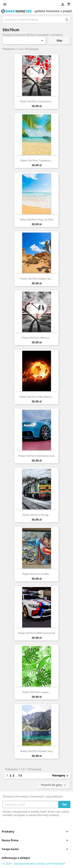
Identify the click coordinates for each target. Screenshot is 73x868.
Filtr (60, 41)
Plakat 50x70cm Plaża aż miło (36, 219)
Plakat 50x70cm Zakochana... (36, 101)
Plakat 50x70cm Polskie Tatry (37, 751)
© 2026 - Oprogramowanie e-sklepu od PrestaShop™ (34, 864)
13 (20, 776)
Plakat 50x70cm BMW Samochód (37, 633)
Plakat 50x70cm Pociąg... (36, 515)
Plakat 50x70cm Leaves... (37, 692)
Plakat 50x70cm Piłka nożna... (36, 397)
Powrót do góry (54, 785)
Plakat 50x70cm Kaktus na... (36, 279)
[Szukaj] (36, 19)
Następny (61, 776)
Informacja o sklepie (16, 858)
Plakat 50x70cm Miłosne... (37, 338)
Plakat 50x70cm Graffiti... (36, 574)
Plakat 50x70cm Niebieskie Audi (37, 456)
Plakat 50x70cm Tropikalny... (36, 160)
